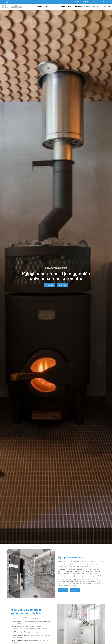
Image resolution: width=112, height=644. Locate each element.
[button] (31, 574)
